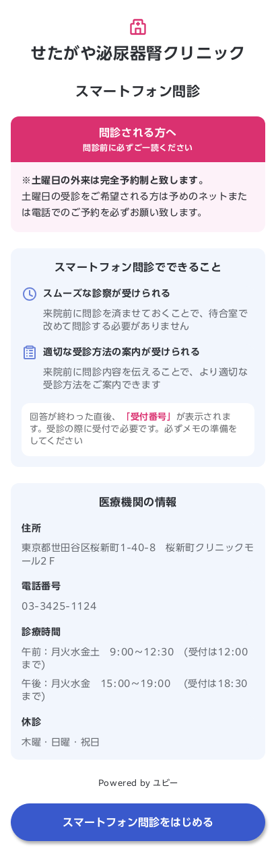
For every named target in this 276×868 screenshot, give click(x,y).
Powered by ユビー (138, 783)
